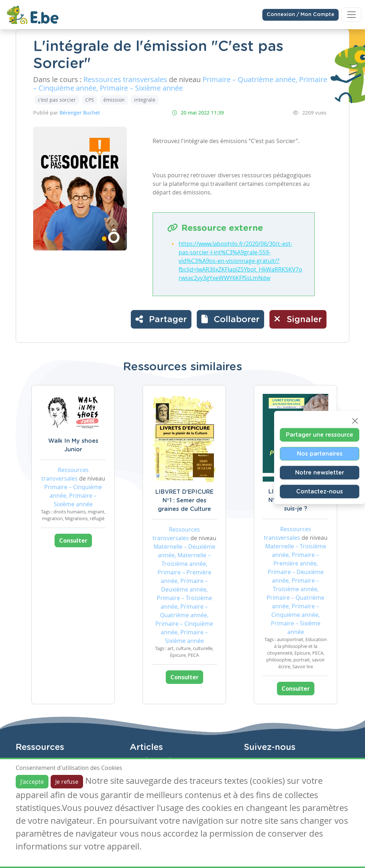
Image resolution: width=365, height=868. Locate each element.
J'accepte (32, 782)
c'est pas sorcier (57, 100)
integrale (145, 100)
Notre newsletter (320, 472)
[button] (230, 319)
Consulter (73, 540)
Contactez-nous (320, 491)
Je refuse (67, 782)
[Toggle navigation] (351, 15)
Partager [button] (161, 319)
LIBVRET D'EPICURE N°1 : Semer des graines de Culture (184, 501)
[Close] (355, 421)
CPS (90, 100)
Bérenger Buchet (80, 113)
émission (114, 100)
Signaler (298, 319)
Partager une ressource (320, 435)
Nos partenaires (320, 453)
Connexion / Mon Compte (300, 15)
